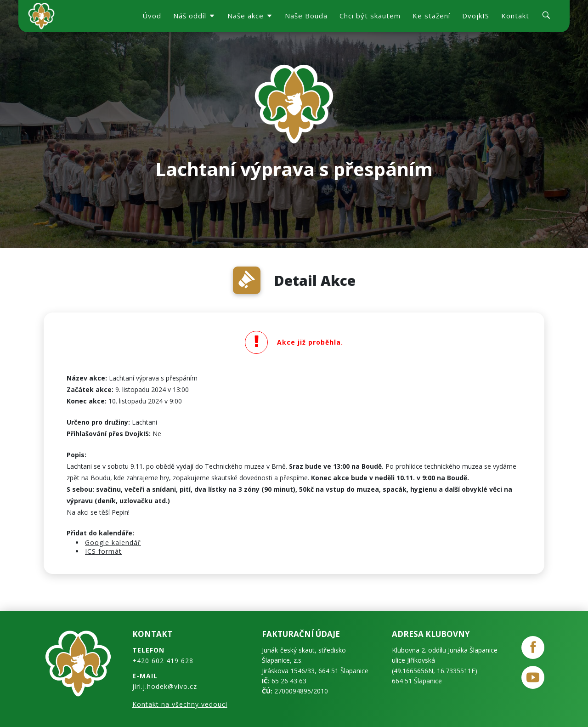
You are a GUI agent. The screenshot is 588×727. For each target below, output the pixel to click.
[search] (546, 16)
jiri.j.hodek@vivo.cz (165, 686)
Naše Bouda (306, 16)
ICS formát (103, 551)
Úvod (152, 16)
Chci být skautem (370, 16)
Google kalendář (113, 542)
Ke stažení (431, 16)
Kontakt (515, 16)
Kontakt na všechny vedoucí (180, 704)
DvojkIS (476, 16)
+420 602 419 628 (163, 661)
